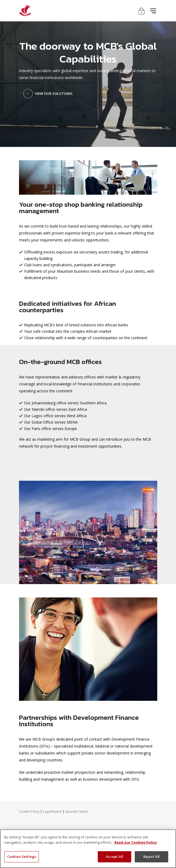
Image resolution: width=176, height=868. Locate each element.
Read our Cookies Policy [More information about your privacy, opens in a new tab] (136, 842)
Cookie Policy (29, 812)
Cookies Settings (22, 857)
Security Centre (76, 812)
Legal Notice (52, 812)
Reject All (151, 857)
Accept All (115, 857)
